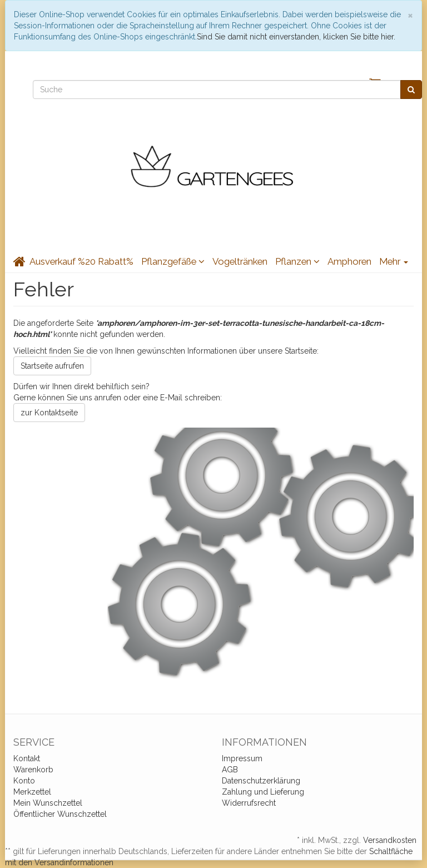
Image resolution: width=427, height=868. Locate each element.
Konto (24, 781)
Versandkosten (390, 840)
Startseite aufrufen (52, 366)
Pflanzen (297, 261)
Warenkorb (33, 770)
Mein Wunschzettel (48, 803)
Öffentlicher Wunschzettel (60, 814)
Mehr (394, 261)
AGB (230, 770)
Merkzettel (32, 792)
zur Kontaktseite (49, 413)
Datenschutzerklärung (261, 781)
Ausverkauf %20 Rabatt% (81, 261)
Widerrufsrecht (249, 803)
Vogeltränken (240, 261)
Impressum (242, 758)
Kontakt (27, 758)
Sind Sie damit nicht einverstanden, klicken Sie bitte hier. (296, 37)
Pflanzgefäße (173, 261)
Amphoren (349, 261)
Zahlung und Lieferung (263, 792)
